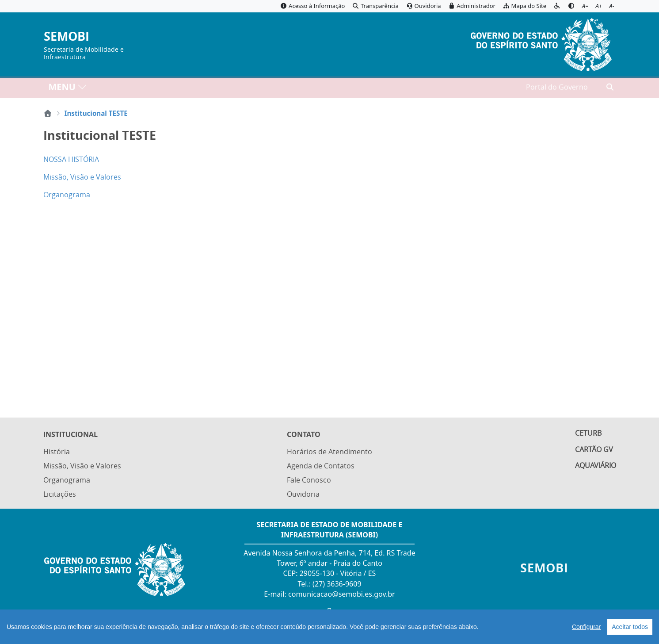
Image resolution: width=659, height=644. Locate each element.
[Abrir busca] (610, 89)
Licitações (60, 494)
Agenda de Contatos (321, 467)
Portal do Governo (557, 89)
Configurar (586, 627)
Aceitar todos (630, 627)
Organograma (67, 195)
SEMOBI (67, 36)
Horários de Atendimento (329, 453)
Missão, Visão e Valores (82, 177)
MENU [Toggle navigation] (68, 89)
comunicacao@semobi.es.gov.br (342, 594)
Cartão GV (594, 452)
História (57, 453)
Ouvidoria (303, 494)
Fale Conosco (309, 480)
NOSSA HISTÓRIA (71, 159)
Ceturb (588, 436)
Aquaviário (596, 469)
